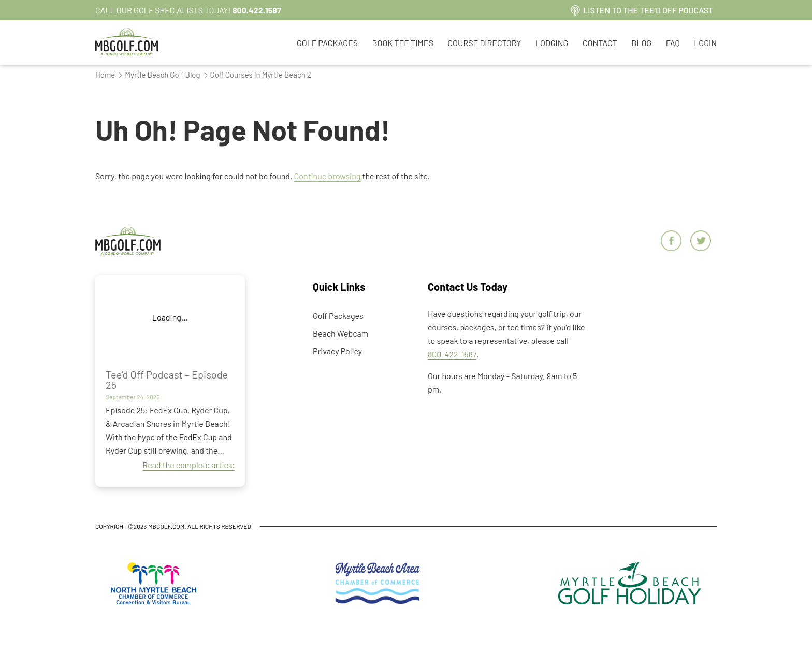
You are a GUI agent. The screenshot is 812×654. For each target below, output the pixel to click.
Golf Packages (327, 43)
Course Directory (484, 43)
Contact (600, 43)
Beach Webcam (340, 333)
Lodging (552, 43)
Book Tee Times (403, 43)
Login (705, 43)
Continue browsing (328, 176)
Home (105, 75)
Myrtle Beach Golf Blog (159, 75)
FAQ (673, 43)
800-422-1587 (452, 354)
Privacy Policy (337, 351)
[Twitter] (702, 242)
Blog (641, 43)
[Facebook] (672, 242)
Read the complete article (189, 465)
